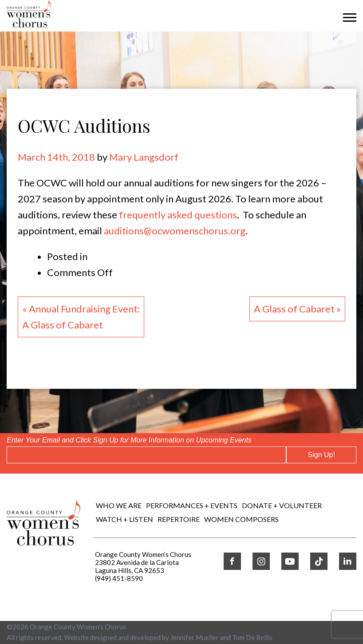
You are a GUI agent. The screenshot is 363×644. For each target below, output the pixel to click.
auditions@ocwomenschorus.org (175, 231)
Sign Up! (322, 455)
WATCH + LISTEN (124, 519)
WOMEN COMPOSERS (241, 519)
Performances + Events (192, 505)
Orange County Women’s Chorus (78, 627)
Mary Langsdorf (144, 157)
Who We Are (119, 505)
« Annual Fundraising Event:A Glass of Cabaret (81, 317)
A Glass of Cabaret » (297, 309)
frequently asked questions (178, 215)
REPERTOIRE (179, 519)
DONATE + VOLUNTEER (282, 505)
